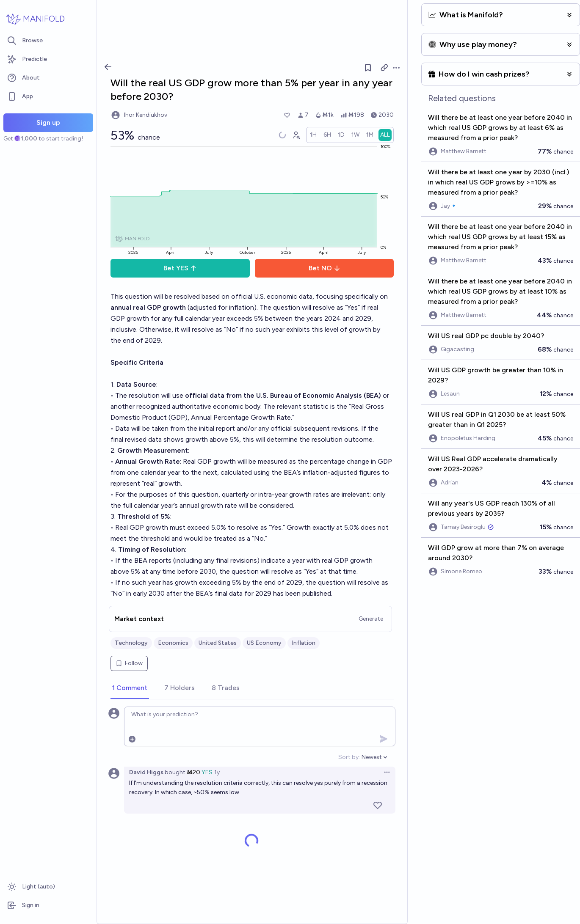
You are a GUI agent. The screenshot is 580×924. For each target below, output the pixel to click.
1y (217, 772)
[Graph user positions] (296, 135)
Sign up (48, 122)
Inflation (304, 643)
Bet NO (325, 268)
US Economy (264, 643)
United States (218, 643)
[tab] (130, 688)
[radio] (313, 135)
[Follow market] (368, 68)
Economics (173, 643)
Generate (371, 619)
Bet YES (180, 268)
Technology (131, 643)
